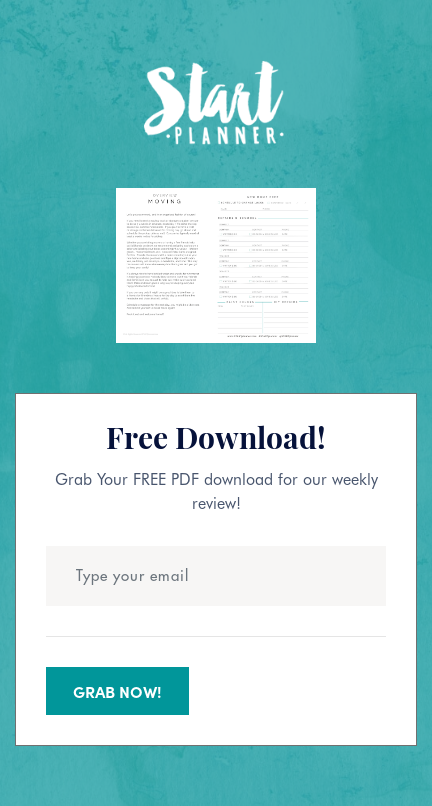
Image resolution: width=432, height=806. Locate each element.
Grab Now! (117, 691)
